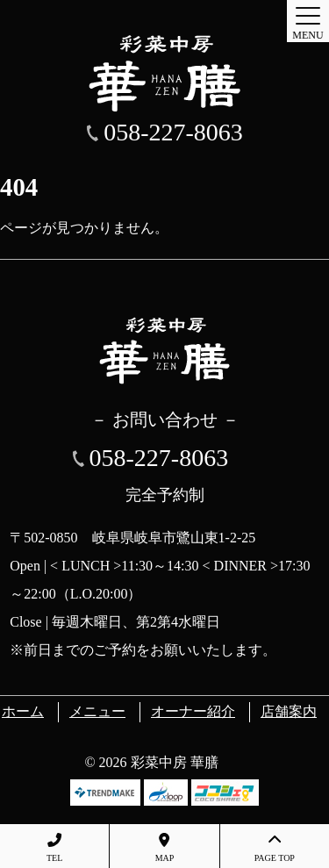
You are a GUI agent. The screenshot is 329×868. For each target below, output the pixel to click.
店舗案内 (289, 711)
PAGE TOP (275, 848)
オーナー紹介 (193, 711)
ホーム (23, 711)
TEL (54, 848)
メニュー (97, 711)
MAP (164, 848)
